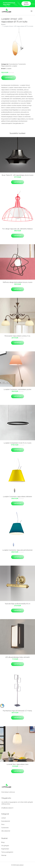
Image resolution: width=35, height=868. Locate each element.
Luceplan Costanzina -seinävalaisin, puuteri (17, 389)
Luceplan (14, 66)
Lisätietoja (9, 78)
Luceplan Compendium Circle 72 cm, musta (17, 443)
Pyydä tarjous (26, 3)
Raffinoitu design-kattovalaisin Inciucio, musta (18, 282)
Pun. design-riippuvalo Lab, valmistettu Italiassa (17, 229)
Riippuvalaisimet (6, 66)
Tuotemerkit (22, 64)
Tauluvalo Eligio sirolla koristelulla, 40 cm (18, 604)
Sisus (3, 824)
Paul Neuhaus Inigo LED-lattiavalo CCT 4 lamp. (17, 711)
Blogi (3, 842)
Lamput (4, 818)
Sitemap (4, 855)
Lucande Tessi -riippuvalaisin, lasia (17, 764)
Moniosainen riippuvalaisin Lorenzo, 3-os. (17, 336)
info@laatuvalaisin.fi (7, 808)
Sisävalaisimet (13, 64)
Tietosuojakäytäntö (7, 852)
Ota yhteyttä (5, 846)
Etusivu (3, 24)
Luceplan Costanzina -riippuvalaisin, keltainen (17, 497)
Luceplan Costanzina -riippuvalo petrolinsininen (17, 550)
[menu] (32, 11)
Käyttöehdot (5, 849)
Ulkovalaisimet (6, 831)
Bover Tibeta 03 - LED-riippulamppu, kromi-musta (18, 175)
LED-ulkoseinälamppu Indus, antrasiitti (17, 657)
